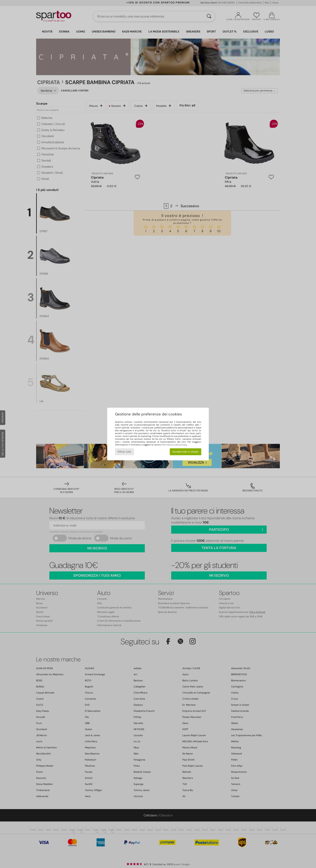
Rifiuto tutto (124, 452)
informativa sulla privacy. (174, 445)
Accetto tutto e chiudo (185, 452)
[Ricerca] (209, 16)
